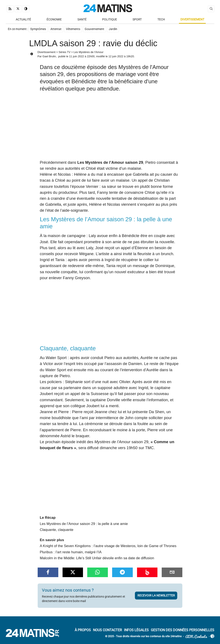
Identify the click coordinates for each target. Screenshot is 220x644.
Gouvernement (94, 29)
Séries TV (64, 52)
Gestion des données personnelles (183, 630)
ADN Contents (196, 636)
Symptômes (38, 29)
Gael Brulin (49, 56)
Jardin (113, 29)
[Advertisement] (110, 128)
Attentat (56, 29)
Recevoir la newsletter (156, 595)
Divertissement (192, 19)
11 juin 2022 (77, 56)
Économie (54, 19)
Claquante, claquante (57, 530)
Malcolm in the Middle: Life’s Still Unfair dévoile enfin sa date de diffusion (97, 558)
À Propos (83, 630)
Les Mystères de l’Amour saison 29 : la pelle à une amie (84, 524)
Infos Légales (136, 630)
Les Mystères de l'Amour (89, 52)
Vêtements (73, 29)
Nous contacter (107, 630)
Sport (137, 19)
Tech (161, 19)
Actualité (23, 19)
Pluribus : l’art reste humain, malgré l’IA (71, 552)
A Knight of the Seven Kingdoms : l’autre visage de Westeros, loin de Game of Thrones (108, 546)
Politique (110, 19)
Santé (82, 19)
